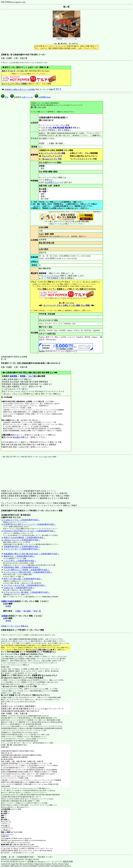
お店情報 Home (43, 97)
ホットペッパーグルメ (50, 276)
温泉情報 (13, 376)
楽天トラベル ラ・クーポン (13, 71)
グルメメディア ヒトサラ (52, 156)
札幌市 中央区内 (8, 601)
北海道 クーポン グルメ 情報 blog (15, 626)
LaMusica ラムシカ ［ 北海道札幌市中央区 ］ (22, 540)
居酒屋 (8, 606)
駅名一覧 (37, 611)
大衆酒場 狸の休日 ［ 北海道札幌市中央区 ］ (22, 547)
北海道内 (5, 616)
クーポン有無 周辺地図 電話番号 (59, 128)
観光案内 (17, 437)
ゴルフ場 (32, 376)
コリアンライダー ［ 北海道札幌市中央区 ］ (22, 549)
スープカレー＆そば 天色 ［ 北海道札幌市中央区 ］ (25, 585)
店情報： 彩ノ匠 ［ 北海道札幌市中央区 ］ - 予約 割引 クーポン (27, 857)
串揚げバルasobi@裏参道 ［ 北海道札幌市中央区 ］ (25, 538)
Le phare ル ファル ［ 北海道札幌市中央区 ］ (22, 520)
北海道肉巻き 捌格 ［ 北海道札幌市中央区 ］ (22, 567)
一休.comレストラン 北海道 (12, 686)
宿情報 (23, 376)
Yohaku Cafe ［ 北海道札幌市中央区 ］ (19, 588)
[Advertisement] (15, 472)
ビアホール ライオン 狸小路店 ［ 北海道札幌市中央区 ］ (27, 592)
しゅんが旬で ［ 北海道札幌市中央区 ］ (20, 561)
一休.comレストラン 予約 (51, 159)
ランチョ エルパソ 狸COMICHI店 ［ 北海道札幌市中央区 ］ (28, 572)
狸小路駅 (27, 611)
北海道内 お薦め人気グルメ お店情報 (20, 90)
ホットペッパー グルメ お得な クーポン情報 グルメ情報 (66, 305)
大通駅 (18, 611)
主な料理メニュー (52, 182)
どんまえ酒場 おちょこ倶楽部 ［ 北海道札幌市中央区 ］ (27, 570)
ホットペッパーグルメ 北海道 (13, 654)
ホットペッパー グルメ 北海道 (14, 84)
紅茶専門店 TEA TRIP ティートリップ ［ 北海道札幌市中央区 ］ (30, 524)
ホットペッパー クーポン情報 (53, 153)
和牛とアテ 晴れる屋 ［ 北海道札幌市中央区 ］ (23, 579)
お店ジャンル (27, 97)
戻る (5, 97)
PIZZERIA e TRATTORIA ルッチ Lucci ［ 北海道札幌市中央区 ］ (30, 531)
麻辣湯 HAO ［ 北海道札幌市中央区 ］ (19, 556)
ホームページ (9, 834)
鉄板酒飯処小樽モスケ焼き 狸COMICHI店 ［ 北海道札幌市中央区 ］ (32, 554)
